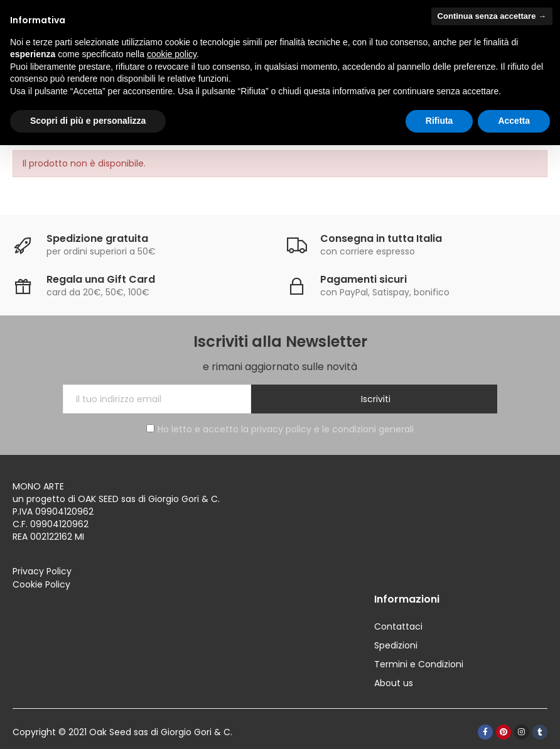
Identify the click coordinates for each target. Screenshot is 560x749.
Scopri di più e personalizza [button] (88, 121)
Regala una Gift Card (101, 279)
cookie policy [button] (172, 54)
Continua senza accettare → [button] (492, 16)
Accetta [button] (514, 121)
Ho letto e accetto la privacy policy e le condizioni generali (280, 429)
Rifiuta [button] (439, 121)
